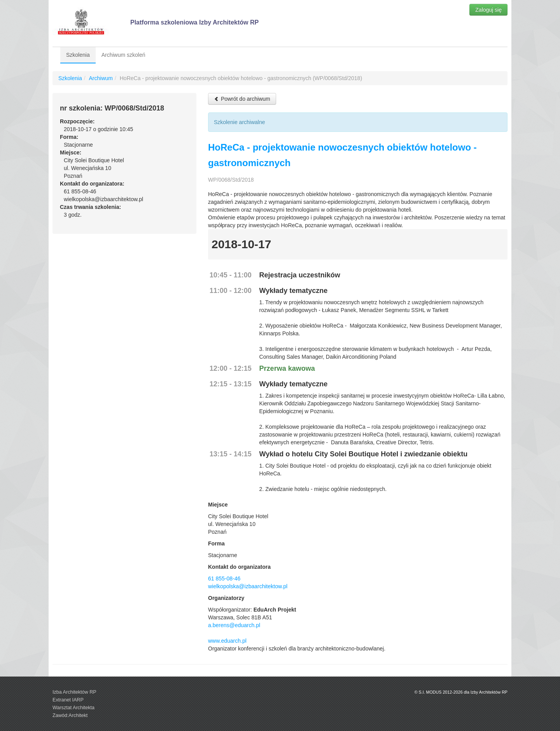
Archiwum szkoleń (123, 55)
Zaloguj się (488, 10)
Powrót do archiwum (242, 99)
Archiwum (101, 78)
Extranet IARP (68, 700)
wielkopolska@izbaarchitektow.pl (248, 586)
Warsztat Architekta (73, 708)
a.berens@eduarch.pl (234, 625)
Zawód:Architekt (70, 715)
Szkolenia (78, 55)
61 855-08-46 (224, 578)
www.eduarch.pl (227, 641)
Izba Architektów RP (74, 692)
